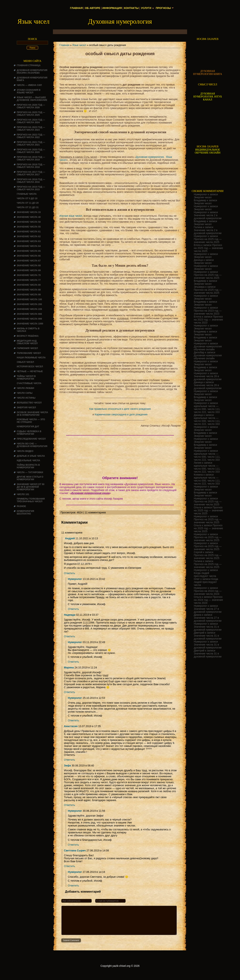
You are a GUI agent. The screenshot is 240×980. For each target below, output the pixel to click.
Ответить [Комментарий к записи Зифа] (70, 805)
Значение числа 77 (29, 280)
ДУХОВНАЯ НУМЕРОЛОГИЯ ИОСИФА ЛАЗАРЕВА (32, 72)
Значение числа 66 (29, 256)
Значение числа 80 (29, 285)
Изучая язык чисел (71, 216)
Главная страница (29, 65)
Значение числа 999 (29, 319)
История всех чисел (30, 367)
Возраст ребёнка (28, 336)
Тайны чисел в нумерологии (26, 378)
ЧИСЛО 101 (23, 494)
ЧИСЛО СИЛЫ (25, 393)
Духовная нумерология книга (90, 493)
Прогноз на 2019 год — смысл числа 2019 (31, 158)
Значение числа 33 (29, 212)
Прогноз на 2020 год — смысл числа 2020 (31, 151)
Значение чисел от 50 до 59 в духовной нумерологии (31, 487)
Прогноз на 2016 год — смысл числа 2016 (31, 181)
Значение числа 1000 (30, 324)
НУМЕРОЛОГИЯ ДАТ (28, 427)
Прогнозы (163, 8)
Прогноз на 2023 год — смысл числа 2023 (31, 129)
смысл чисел (25, 362)
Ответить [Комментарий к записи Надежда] (70, 636)
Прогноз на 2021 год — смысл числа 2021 (31, 143)
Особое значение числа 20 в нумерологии (32, 414)
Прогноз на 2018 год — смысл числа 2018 (31, 166)
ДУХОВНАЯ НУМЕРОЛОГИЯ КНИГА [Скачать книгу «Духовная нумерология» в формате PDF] (207, 73)
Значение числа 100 (29, 299)
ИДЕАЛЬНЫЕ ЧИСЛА (28, 460)
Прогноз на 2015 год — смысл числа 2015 (31, 188)
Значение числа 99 (29, 295)
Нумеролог (75, 579)
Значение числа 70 (29, 275)
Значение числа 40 (29, 217)
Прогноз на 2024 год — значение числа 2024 (208, 592)
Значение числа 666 (29, 314)
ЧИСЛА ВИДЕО (25, 451)
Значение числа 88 (29, 290)
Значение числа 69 (29, 270)
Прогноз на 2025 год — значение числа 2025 (208, 241)
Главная (76, 8)
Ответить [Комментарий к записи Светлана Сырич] (70, 866)
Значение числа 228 (29, 309)
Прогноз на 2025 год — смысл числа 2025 (31, 114)
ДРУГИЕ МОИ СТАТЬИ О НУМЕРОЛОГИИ (30, 478)
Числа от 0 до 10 (27, 198)
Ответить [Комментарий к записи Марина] (70, 692)
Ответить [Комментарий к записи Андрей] (70, 573)
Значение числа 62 (29, 236)
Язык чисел (79, 45)
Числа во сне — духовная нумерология (32, 445)
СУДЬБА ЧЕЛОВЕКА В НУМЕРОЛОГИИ (29, 433)
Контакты (131, 8)
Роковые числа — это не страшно (31, 421)
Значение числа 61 (29, 232)
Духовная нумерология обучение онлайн (208, 348)
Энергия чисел (26, 408)
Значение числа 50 (29, 222)
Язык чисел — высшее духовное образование (32, 99)
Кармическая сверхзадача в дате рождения (121, 414)
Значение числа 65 (29, 251)
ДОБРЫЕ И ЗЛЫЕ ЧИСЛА (31, 456)
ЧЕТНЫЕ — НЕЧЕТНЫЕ (30, 371)
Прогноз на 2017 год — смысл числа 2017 (31, 173)
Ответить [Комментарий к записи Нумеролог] (73, 609)
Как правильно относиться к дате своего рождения (120, 409)
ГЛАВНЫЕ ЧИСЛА (27, 194)
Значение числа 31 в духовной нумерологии (208, 628)
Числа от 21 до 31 (28, 207)
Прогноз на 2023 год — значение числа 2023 (208, 312)
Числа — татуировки (30, 472)
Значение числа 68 (29, 266)
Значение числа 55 (29, 227)
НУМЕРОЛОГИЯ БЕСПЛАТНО (25, 512)
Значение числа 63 (29, 241)
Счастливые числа (29, 383)
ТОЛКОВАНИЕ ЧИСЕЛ (29, 353)
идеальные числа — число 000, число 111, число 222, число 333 (207, 409)
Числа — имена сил (29, 85)
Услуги (146, 8)
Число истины (26, 398)
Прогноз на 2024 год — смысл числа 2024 (31, 121)
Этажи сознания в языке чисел (29, 91)
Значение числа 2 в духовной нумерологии (208, 217)
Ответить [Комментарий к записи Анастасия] (70, 760)
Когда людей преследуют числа (205, 575)
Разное (21, 506)
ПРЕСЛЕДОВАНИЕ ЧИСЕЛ (31, 439)
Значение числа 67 (29, 261)
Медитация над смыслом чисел (27, 342)
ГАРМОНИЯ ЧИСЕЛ (27, 348)
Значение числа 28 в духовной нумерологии (208, 378)
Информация (112, 8)
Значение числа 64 (29, 246)
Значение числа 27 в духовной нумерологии (208, 610)
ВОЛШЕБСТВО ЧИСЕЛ (29, 403)
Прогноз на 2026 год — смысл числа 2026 (31, 106)
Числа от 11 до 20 (28, 203)
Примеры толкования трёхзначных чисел (31, 500)
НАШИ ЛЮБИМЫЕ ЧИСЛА (31, 358)
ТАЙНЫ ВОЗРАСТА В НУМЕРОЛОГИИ (28, 466)
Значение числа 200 (29, 304)
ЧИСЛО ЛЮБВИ (25, 388)
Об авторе (92, 8)
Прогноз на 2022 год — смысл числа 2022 (31, 136)
